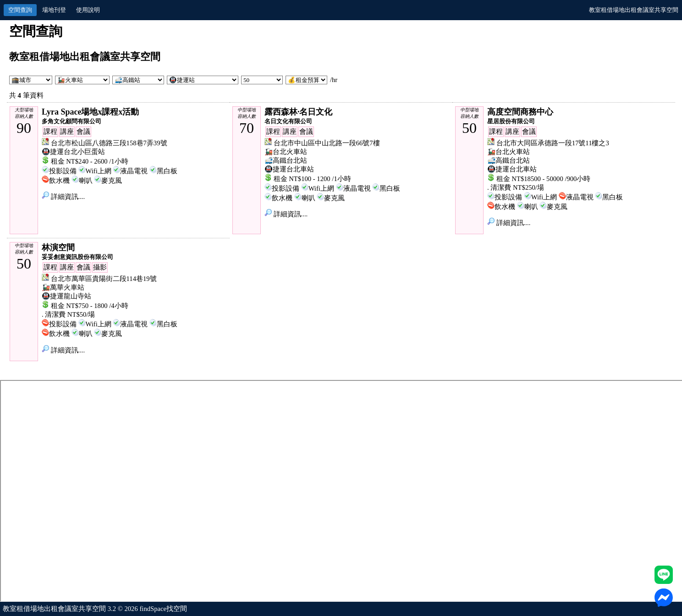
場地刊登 (54, 10)
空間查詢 (20, 10)
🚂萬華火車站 (63, 287)
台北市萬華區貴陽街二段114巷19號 (104, 279)
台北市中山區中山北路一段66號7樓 (327, 143)
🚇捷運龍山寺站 (66, 296)
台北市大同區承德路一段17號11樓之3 (553, 143)
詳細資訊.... (63, 197)
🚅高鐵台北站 (286, 160)
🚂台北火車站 (286, 152)
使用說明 (88, 10)
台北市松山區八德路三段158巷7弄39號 (109, 143)
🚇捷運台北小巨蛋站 (73, 152)
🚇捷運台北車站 (289, 169)
